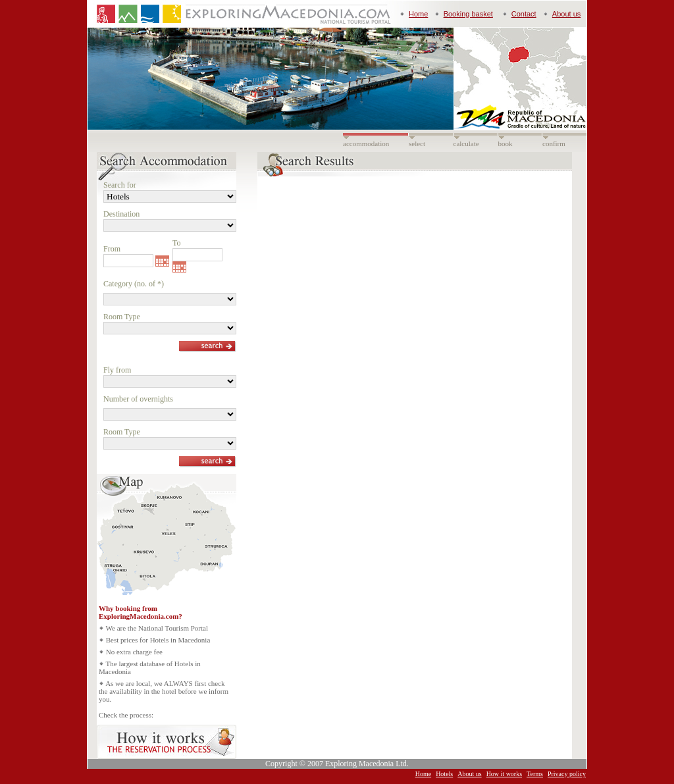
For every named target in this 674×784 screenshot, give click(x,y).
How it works (504, 774)
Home (418, 14)
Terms (535, 774)
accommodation (366, 144)
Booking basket (468, 14)
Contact (524, 14)
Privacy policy (567, 774)
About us (566, 14)
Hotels (444, 774)
